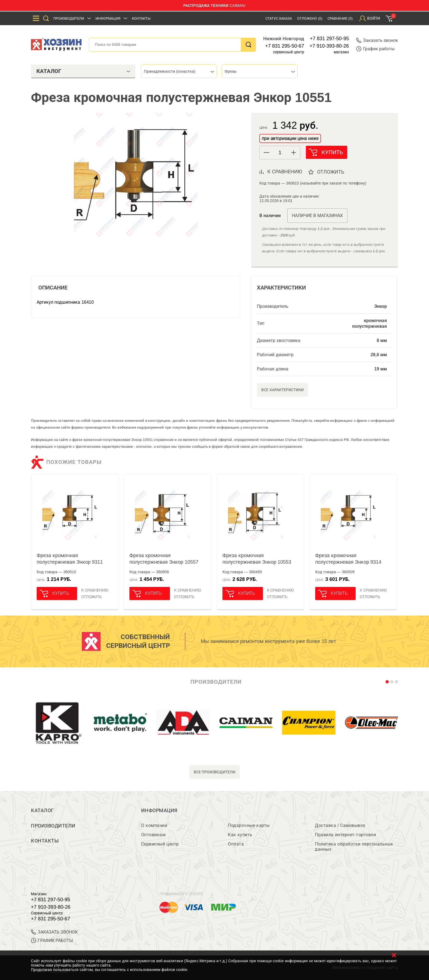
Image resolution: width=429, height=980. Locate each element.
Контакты (141, 18)
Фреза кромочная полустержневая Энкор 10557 (164, 559)
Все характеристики (282, 390)
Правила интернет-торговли (345, 835)
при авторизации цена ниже (290, 138)
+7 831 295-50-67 (285, 46)
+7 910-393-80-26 (329, 46)
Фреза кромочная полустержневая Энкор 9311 (70, 559)
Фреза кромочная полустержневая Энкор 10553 (257, 559)
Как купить (240, 835)
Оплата (236, 844)
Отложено (310, 18)
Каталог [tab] (83, 71)
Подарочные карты (249, 825)
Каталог (42, 811)
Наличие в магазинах (317, 216)
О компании (154, 825)
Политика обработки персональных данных (354, 847)
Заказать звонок (377, 40)
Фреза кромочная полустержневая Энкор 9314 (348, 559)
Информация (108, 18)
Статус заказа (279, 18)
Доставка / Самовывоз (340, 825)
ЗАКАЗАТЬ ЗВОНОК (54, 932)
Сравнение (340, 18)
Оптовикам (153, 835)
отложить (331, 172)
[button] (293, 153)
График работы (375, 49)
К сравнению (95, 590)
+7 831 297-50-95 (330, 39)
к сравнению (285, 172)
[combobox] (179, 71)
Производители (69, 18)
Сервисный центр (160, 844)
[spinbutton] (280, 153)
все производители (215, 772)
